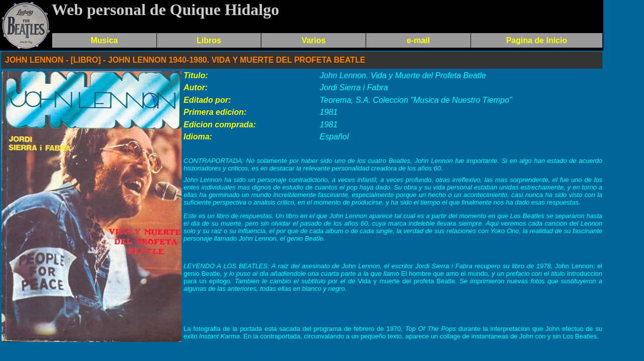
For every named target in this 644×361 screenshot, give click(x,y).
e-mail (418, 40)
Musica (104, 40)
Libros (209, 40)
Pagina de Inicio (537, 40)
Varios (313, 40)
